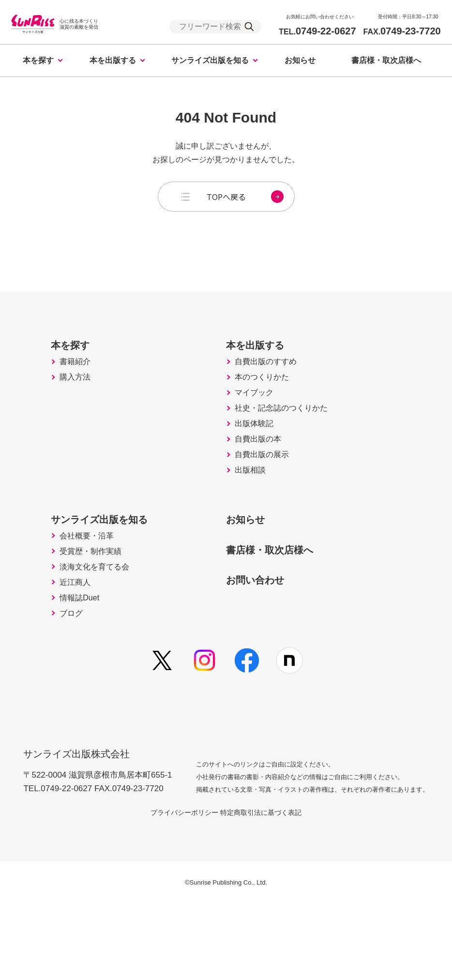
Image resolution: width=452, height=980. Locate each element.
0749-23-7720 (402, 31)
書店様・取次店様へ (386, 60)
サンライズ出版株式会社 (83, 823)
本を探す (38, 60)
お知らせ (300, 60)
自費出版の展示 (266, 500)
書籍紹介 (60, 378)
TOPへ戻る (245, 197)
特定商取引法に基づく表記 (272, 888)
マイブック (257, 419)
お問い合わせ (263, 634)
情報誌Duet (65, 674)
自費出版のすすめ (271, 378)
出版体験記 (257, 459)
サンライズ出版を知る (210, 60)
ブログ (56, 694)
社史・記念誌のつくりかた (288, 439)
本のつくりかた (266, 398)
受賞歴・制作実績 (77, 612)
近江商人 (60, 653)
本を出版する (113, 60)
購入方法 (60, 398)
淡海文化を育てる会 (82, 633)
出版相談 (253, 521)
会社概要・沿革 (73, 592)
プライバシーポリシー (173, 888)
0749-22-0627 (317, 31)
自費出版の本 (262, 480)
